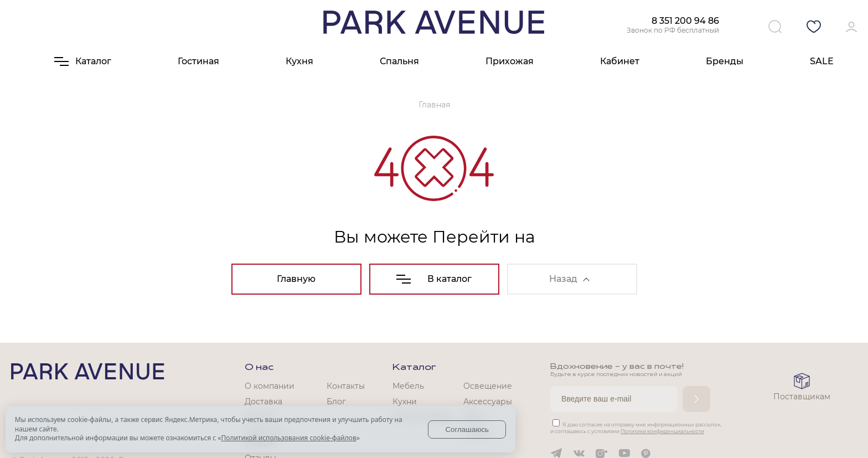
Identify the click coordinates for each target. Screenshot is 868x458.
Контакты (346, 386)
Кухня (299, 61)
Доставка (263, 402)
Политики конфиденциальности (662, 431)
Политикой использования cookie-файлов (288, 438)
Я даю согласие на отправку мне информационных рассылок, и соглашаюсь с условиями (636, 428)
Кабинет (620, 61)
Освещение (488, 386)
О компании (270, 386)
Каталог (414, 368)
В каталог (434, 279)
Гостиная (198, 61)
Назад (569, 279)
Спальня (399, 61)
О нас (259, 368)
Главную (296, 279)
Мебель (408, 386)
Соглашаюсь (467, 429)
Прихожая (510, 61)
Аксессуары (488, 402)
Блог (336, 402)
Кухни (405, 402)
